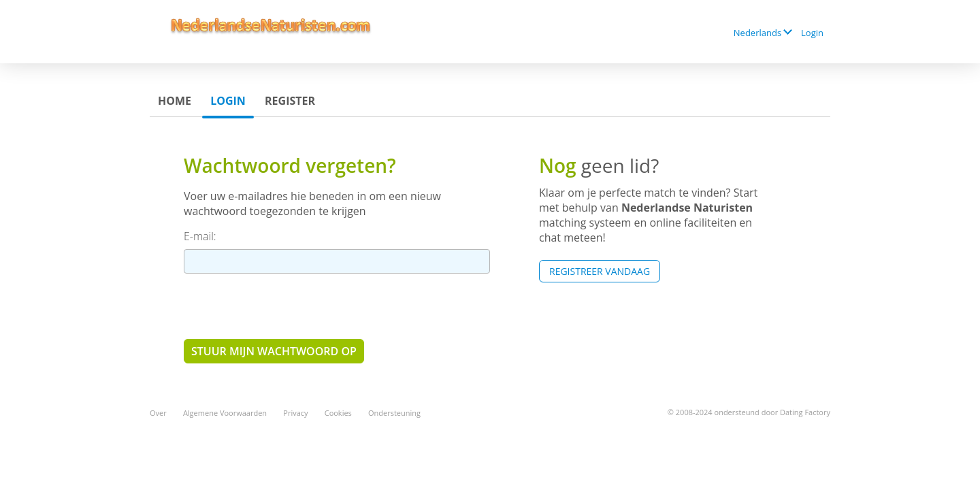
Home (175, 101)
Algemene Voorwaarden (225, 413)
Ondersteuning (394, 413)
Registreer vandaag (600, 271)
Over (158, 413)
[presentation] (287, 306)
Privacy (295, 413)
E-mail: (200, 236)
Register (290, 101)
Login (812, 33)
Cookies (338, 413)
